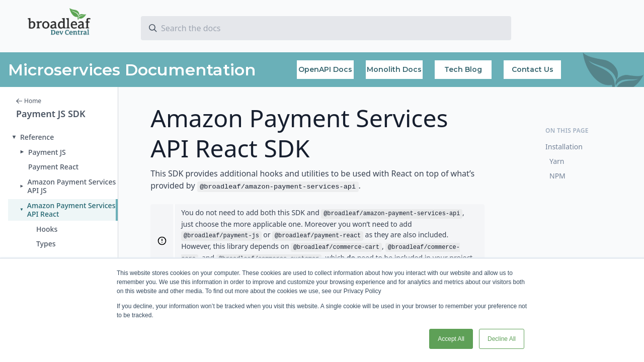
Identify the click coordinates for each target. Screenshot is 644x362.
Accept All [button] (451, 339)
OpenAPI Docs (325, 69)
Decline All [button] (502, 339)
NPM (557, 176)
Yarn (557, 161)
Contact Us (533, 69)
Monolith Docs (394, 69)
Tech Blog (463, 69)
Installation (564, 147)
